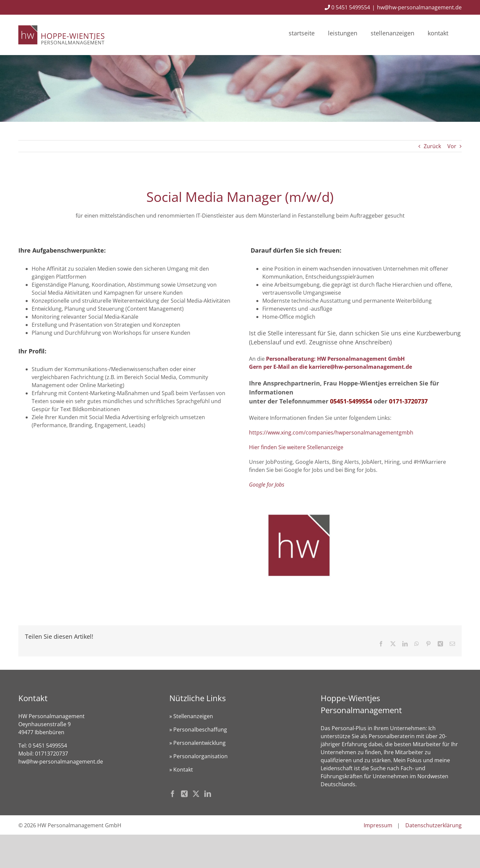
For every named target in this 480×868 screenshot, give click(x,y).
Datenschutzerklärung (433, 825)
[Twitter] (196, 794)
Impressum (378, 825)
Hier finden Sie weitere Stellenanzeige (296, 447)
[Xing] (184, 794)
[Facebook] (173, 794)
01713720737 (51, 754)
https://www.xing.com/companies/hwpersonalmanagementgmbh (331, 432)
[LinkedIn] (208, 794)
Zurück (432, 146)
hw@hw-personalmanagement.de (419, 7)
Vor (452, 146)
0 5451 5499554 (347, 7)
